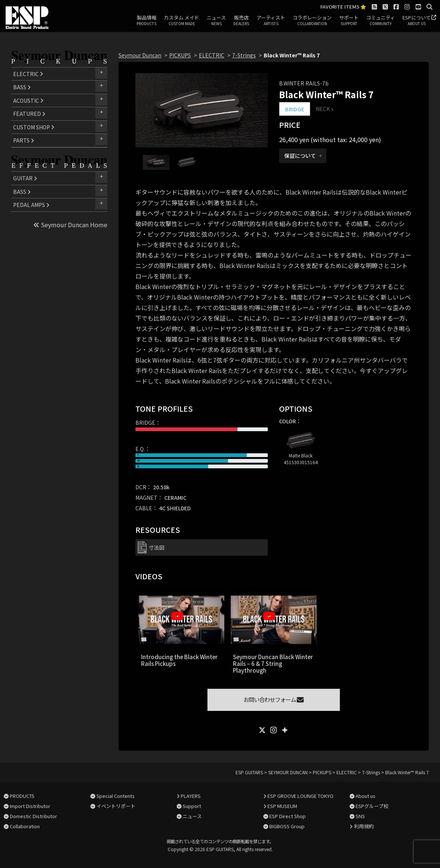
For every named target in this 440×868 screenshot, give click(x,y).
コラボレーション (312, 21)
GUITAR (25, 178)
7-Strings (244, 55)
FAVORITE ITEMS (343, 7)
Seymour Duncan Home (70, 225)
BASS (22, 87)
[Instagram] (273, 730)
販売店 (241, 21)
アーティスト (271, 21)
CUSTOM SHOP (34, 127)
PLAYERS (191, 796)
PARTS (24, 140)
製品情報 (146, 21)
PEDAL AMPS (31, 205)
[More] (285, 730)
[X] (262, 730)
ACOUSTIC (28, 100)
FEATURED (29, 114)
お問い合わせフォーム (274, 699)
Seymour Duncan (140, 55)
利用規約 (364, 826)
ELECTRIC (28, 74)
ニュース (216, 21)
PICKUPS (180, 55)
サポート (349, 21)
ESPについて (417, 21)
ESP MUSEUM (282, 806)
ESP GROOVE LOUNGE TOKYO (300, 796)
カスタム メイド (182, 21)
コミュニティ (381, 21)
